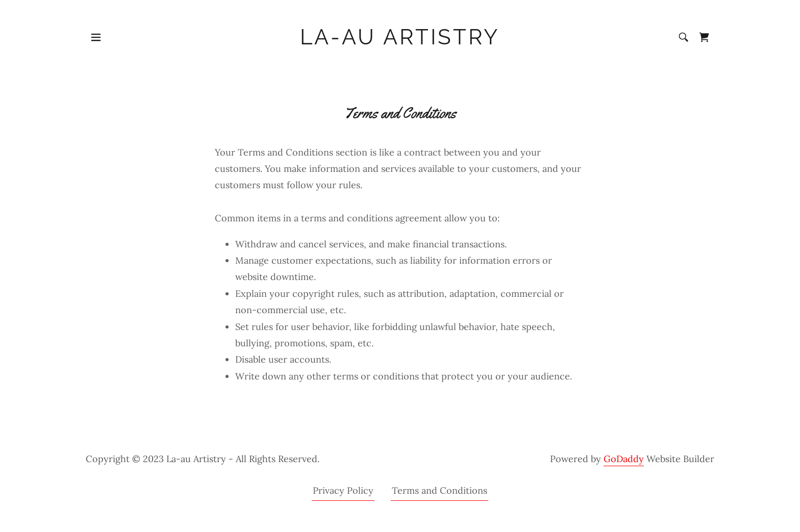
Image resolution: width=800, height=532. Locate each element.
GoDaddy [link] (624, 459)
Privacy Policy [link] (343, 490)
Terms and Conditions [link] (440, 490)
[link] (400, 41)
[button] (96, 37)
